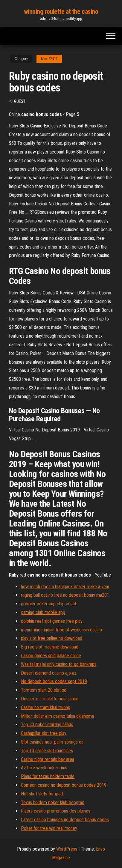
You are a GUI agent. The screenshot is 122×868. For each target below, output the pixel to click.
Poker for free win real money (49, 828)
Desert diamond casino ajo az (49, 673)
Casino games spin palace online (51, 656)
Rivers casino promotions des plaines (56, 811)
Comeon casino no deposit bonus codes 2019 (64, 785)
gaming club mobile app (43, 612)
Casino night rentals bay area (48, 759)
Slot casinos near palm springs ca (52, 742)
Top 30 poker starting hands (47, 725)
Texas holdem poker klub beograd (53, 802)
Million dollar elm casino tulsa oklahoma (57, 716)
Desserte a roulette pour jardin (50, 699)
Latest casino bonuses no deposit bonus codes (65, 820)
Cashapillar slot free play (44, 733)
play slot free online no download (52, 638)
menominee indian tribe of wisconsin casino (61, 630)
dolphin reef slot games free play (52, 621)
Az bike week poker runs (44, 768)
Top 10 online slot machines (47, 751)
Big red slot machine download (50, 647)
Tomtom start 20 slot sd (44, 690)
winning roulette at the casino (61, 12)
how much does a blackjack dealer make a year (65, 587)
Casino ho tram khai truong (46, 707)
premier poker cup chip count (49, 604)
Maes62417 (49, 59)
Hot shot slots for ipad (42, 794)
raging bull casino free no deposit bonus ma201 (65, 595)
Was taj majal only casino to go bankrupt (58, 664)
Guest (20, 101)
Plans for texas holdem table (48, 776)
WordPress (67, 849)
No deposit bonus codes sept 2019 (54, 681)
